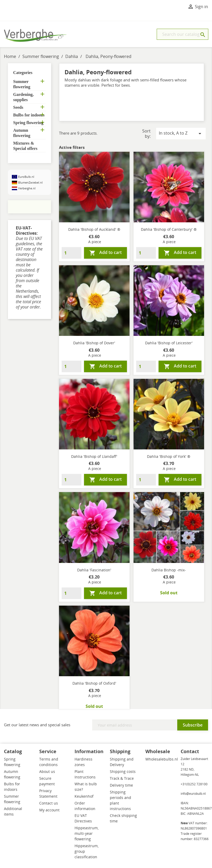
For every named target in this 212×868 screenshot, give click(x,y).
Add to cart (105, 253)
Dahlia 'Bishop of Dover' (94, 343)
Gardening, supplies (23, 97)
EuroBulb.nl (26, 177)
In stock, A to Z (181, 133)
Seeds (18, 107)
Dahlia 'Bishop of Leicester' (169, 343)
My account (49, 810)
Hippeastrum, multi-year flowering (87, 833)
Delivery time (121, 785)
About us (47, 771)
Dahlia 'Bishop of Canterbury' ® (169, 229)
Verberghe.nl (27, 188)
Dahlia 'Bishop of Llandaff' (94, 456)
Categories (23, 73)
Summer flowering (22, 84)
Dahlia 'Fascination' (94, 570)
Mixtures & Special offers (25, 146)
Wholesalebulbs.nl (162, 759)
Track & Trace (122, 778)
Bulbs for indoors (29, 115)
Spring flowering (28, 123)
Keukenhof (84, 796)
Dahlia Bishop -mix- (169, 570)
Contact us (49, 803)
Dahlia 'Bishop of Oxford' (94, 683)
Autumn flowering (22, 133)
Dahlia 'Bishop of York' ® (169, 456)
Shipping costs (123, 771)
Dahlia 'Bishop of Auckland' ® (94, 229)
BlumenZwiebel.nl (30, 182)
